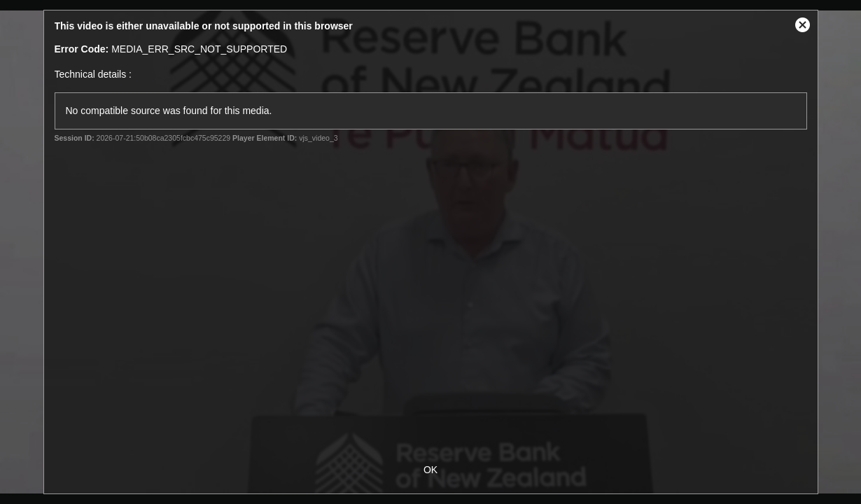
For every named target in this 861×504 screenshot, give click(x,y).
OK (430, 470)
